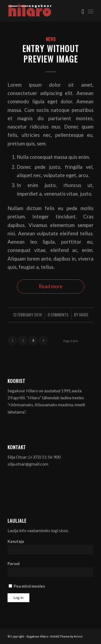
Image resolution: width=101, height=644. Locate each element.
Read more (51, 286)
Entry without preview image (51, 54)
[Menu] (91, 11)
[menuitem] (80, 11)
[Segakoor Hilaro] (42, 11)
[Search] (80, 11)
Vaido (83, 314)
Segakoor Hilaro (37, 636)
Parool (14, 563)
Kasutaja (16, 541)
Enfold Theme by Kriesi (66, 636)
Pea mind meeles (27, 586)
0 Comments (58, 314)
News (51, 39)
